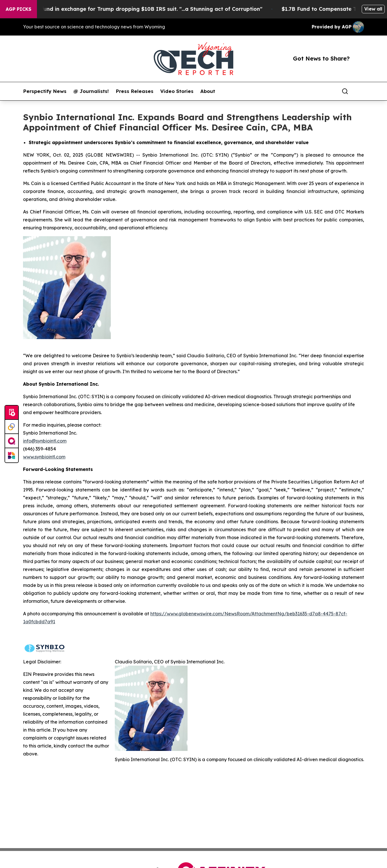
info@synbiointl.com (45, 441)
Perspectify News (45, 91)
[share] (360, 91)
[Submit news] (12, 413)
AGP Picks (18, 9)
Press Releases (135, 91)
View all (373, 9)
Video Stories (177, 91)
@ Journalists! (91, 91)
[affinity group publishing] (12, 441)
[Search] (345, 91)
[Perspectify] (12, 427)
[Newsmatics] (12, 455)
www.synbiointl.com (44, 457)
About (208, 91)
